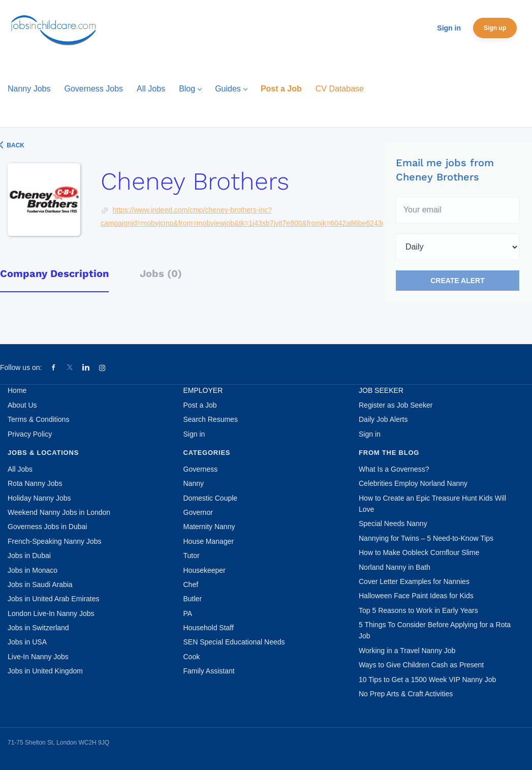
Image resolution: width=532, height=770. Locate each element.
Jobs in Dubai (29, 556)
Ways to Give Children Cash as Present (421, 665)
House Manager (209, 541)
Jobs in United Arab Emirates (54, 599)
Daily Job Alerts (383, 419)
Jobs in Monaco (33, 570)
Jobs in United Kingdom (45, 671)
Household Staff (209, 628)
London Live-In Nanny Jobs (51, 613)
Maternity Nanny (209, 527)
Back (15, 145)
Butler (193, 599)
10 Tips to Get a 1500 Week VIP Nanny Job (427, 680)
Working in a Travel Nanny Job (407, 651)
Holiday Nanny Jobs (39, 498)
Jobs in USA (27, 642)
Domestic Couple (211, 498)
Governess (201, 469)
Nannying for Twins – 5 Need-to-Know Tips (426, 538)
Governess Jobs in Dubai (47, 527)
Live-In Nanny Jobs (38, 657)
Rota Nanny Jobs (35, 483)
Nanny (194, 483)
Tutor (192, 556)
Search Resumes (211, 419)
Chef (191, 584)
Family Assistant (209, 671)
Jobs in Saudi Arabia (40, 584)
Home (17, 390)
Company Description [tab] (54, 273)
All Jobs (20, 469)
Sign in (449, 28)
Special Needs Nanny (393, 523)
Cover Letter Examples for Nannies (414, 581)
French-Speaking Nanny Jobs (54, 541)
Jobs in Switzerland (38, 628)
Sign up (495, 28)
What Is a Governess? (394, 469)
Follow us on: (21, 367)
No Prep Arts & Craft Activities (406, 694)
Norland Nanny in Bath (395, 567)
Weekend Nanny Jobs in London (59, 512)
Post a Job (200, 405)
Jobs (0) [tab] (161, 273)
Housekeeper (205, 570)
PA (188, 613)
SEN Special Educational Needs (234, 642)
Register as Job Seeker (396, 405)
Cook (192, 657)
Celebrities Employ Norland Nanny (413, 483)
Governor (198, 512)
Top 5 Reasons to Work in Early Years (418, 610)
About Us (22, 405)
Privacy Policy (30, 434)
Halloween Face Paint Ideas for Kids (416, 596)
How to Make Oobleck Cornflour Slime (419, 552)
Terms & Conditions (38, 419)
